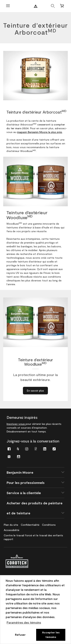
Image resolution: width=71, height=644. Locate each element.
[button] (35, 472)
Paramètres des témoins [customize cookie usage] (24, 622)
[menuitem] (9, 449)
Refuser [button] (20, 635)
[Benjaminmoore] (36, 6)
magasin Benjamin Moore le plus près (40, 132)
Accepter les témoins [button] (51, 635)
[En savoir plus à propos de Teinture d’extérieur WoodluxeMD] (35, 391)
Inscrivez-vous (16, 424)
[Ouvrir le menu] (8, 6)
